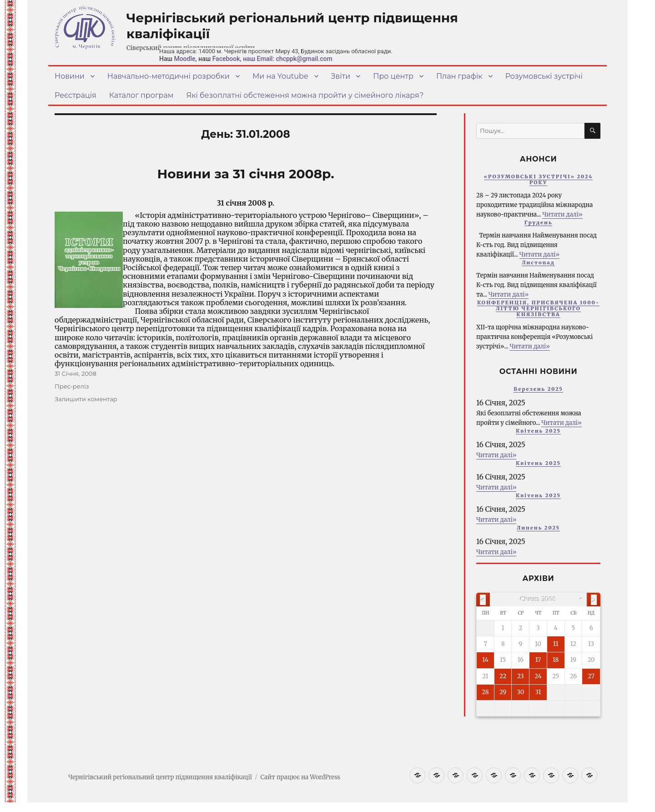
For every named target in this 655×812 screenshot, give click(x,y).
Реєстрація (76, 95)
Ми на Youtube (280, 76)
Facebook (226, 59)
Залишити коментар (86, 399)
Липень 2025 (538, 528)
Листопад (538, 262)
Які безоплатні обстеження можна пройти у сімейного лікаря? (305, 95)
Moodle (184, 59)
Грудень (539, 222)
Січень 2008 (538, 599)
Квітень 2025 (538, 431)
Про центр (393, 76)
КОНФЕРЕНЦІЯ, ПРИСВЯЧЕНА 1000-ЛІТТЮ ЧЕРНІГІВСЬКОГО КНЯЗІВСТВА (538, 308)
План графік (459, 76)
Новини (70, 76)
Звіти (341, 76)
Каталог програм (141, 95)
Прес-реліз (72, 386)
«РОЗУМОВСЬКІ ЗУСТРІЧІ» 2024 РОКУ (539, 179)
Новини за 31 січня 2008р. (245, 174)
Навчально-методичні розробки (169, 76)
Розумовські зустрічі (544, 76)
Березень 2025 (538, 389)
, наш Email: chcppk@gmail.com (286, 59)
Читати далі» (562, 214)
